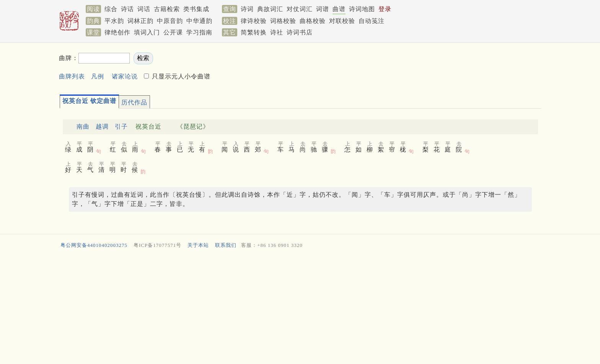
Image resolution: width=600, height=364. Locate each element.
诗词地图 (362, 9)
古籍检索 (167, 9)
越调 (102, 127)
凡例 (98, 76)
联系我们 (226, 245)
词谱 (323, 9)
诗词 (247, 9)
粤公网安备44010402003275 (94, 245)
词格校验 (283, 21)
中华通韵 (199, 21)
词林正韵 (140, 21)
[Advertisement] (289, 308)
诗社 (277, 32)
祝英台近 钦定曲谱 (89, 101)
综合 (111, 9)
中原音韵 (170, 21)
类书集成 (196, 9)
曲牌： (69, 58)
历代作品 (134, 102)
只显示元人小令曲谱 (180, 76)
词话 (144, 9)
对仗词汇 (300, 9)
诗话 (127, 9)
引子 (121, 127)
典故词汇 (270, 9)
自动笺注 (372, 21)
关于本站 (198, 245)
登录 (385, 9)
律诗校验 (254, 21)
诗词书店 (300, 32)
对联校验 (342, 21)
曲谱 (339, 9)
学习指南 (199, 32)
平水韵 (114, 21)
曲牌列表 (72, 76)
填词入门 (147, 32)
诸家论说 (125, 76)
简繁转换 (254, 32)
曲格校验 (313, 21)
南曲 (83, 127)
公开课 (173, 32)
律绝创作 (117, 32)
